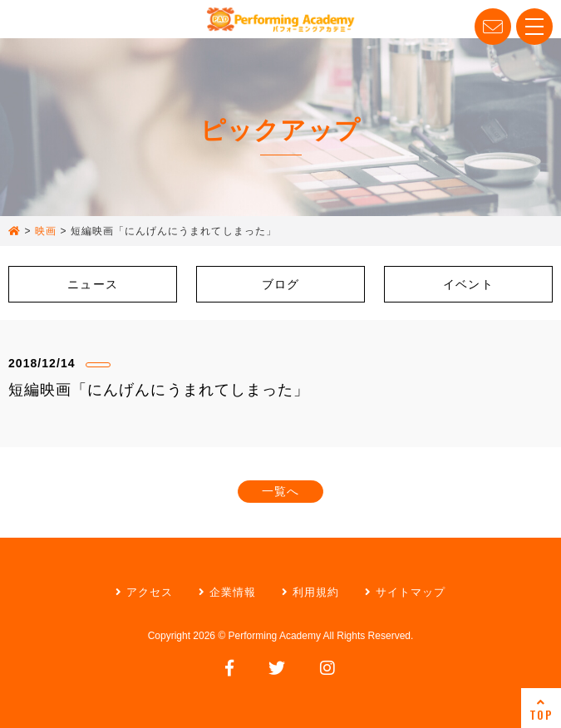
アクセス (144, 592)
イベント (468, 284)
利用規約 (310, 592)
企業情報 (227, 592)
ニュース (92, 284)
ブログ (280, 284)
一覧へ (280, 491)
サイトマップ (405, 592)
